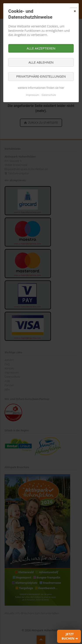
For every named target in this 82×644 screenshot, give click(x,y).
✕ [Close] (75, 11)
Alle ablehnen (41, 62)
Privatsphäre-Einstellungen (41, 76)
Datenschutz (49, 95)
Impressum (33, 95)
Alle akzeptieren (41, 48)
